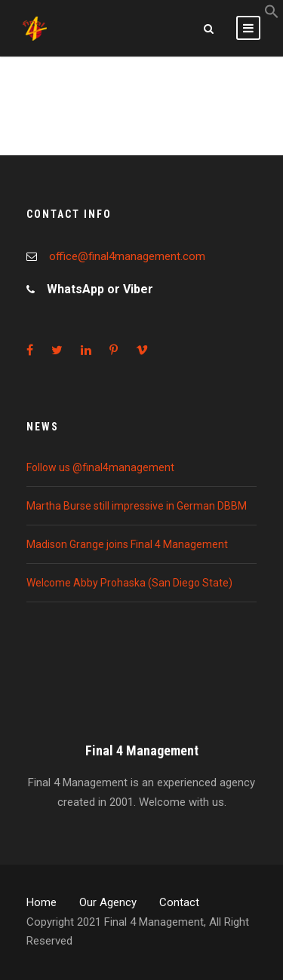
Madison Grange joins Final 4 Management (127, 544)
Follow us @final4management (100, 467)
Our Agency (108, 902)
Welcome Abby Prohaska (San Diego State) (129, 583)
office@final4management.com (127, 256)
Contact (179, 902)
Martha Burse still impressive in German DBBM (137, 506)
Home (42, 902)
